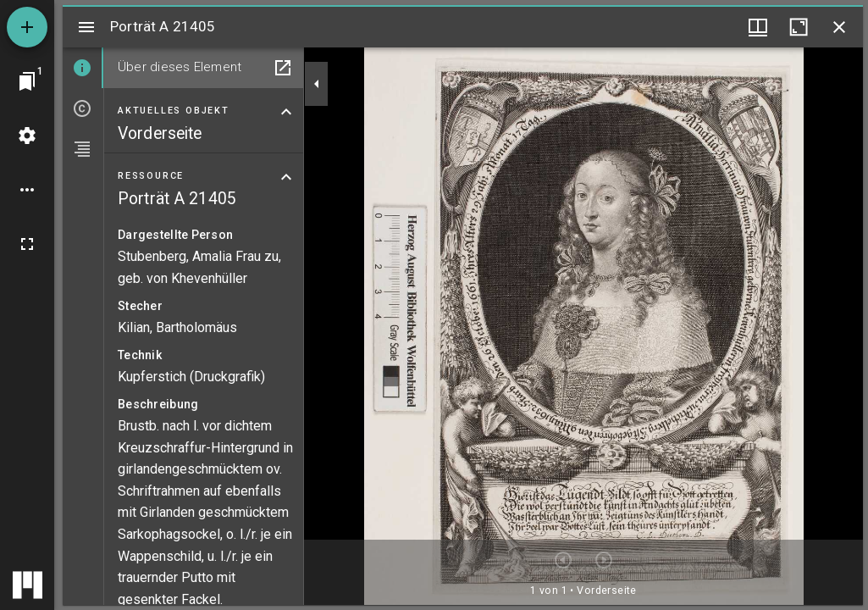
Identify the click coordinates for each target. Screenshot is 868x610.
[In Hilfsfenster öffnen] (283, 68)
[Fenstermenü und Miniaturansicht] (758, 27)
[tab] (83, 68)
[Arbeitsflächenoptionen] (27, 190)
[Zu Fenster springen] (27, 81)
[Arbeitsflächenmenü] (27, 136)
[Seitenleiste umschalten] (86, 27)
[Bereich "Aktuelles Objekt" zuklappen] (286, 112)
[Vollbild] (27, 244)
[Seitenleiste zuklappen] (317, 84)
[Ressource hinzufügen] (27, 27)
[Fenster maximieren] (799, 27)
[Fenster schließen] (839, 27)
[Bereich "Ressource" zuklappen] (286, 177)
